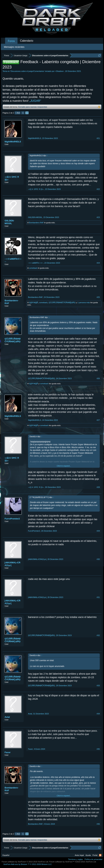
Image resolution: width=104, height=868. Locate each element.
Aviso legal (79, 855)
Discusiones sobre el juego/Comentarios (27, 71)
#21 (98, 138)
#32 (98, 635)
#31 (98, 597)
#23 (98, 217)
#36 (98, 824)
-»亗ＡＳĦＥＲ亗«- (12, 178)
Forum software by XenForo (25, 862)
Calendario (27, 41)
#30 (98, 559)
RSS (100, 855)
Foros (11, 41)
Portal (95, 855)
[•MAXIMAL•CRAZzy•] (12, 564)
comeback (33, 268)
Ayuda (88, 855)
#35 (98, 749)
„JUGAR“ (35, 101)
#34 (98, 714)
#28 (98, 487)
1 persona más (84, 302)
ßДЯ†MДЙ (34, 302)
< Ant (18, 113)
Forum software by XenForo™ (73, 862)
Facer (8, 752)
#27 (98, 420)
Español (6, 855)
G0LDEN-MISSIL (9, 222)
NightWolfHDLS (13, 142)
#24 (98, 263)
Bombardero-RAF (36, 223)
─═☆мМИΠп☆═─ (13, 260)
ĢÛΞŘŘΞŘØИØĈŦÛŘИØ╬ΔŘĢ (62, 302)
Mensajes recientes (14, 47)
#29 (98, 531)
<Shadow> (60, 71)
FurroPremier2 (12, 519)
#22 (98, 189)
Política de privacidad (93, 859)
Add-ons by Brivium (28, 864)
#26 (98, 378)
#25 (98, 297)
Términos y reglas (75, 859)
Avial (7, 717)
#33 (98, 686)
